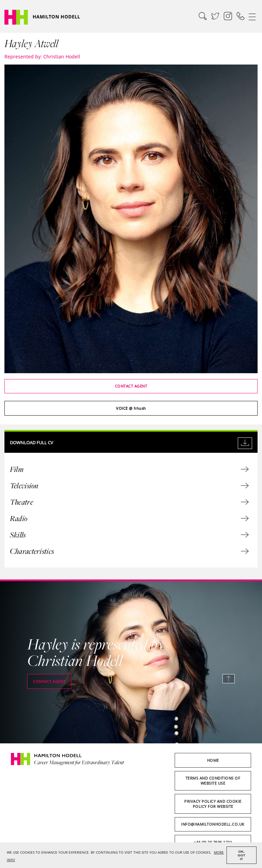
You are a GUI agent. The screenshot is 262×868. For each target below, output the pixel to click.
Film (129, 469)
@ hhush (131, 408)
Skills (129, 535)
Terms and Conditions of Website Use (213, 781)
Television (129, 486)
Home (213, 760)
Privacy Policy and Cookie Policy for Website (213, 804)
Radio (129, 518)
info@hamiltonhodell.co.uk (213, 824)
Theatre (129, 502)
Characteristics (129, 551)
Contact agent (131, 386)
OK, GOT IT (242, 855)
